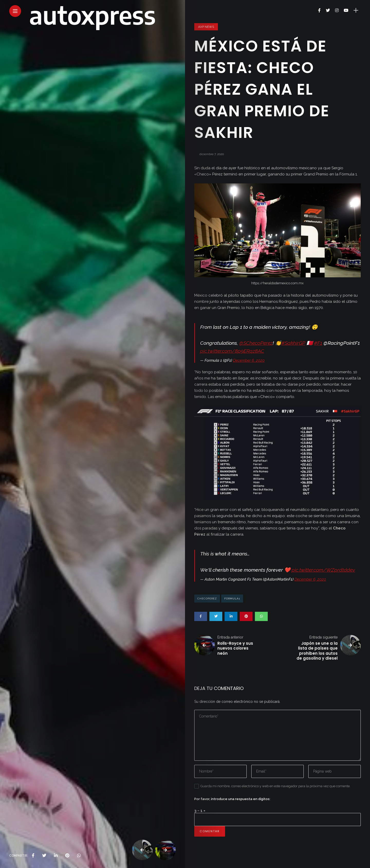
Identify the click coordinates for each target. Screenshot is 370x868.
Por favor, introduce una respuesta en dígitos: (232, 799)
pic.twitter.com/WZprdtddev (323, 570)
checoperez (207, 599)
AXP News (206, 27)
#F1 (318, 343)
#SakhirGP (293, 343)
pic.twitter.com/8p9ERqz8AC (232, 351)
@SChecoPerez (256, 343)
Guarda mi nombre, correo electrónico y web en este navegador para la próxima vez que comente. (275, 786)
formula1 (232, 599)
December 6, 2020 (249, 360)
